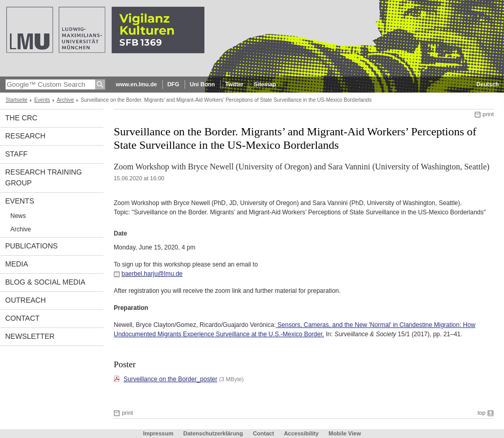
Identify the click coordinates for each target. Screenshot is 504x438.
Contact (22, 318)
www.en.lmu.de (136, 84)
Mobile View (345, 433)
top (482, 413)
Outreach (26, 300)
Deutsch (488, 84)
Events (42, 100)
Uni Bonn (202, 84)
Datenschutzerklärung (213, 433)
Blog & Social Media (45, 282)
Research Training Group (43, 177)
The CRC (21, 118)
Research (25, 136)
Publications (32, 246)
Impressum (158, 433)
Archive (65, 100)
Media (17, 264)
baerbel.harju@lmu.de (152, 274)
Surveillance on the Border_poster (170, 379)
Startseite (17, 100)
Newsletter (30, 336)
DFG (173, 84)
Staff (16, 154)
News (18, 216)
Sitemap (265, 84)
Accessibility (302, 433)
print (488, 114)
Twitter (234, 84)
